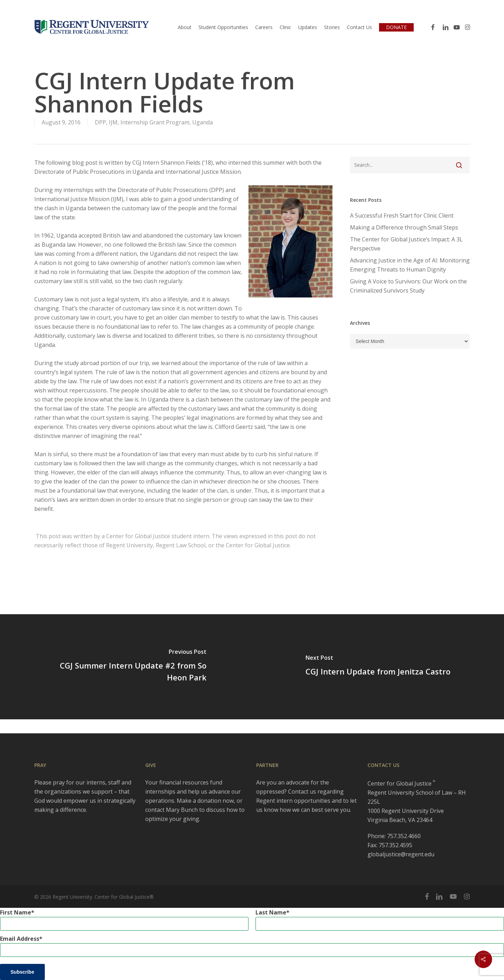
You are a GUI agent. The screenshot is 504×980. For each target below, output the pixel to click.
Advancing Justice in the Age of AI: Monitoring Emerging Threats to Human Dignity (410, 265)
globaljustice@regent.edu (401, 854)
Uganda (202, 122)
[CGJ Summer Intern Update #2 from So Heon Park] (126, 667)
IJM (113, 122)
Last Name (271, 912)
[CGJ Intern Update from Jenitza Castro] (378, 667)
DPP (100, 122)
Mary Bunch (182, 810)
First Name (16, 912)
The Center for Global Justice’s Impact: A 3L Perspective (406, 244)
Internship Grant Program (155, 122)
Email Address (20, 939)
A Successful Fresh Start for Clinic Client (402, 215)
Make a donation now (205, 801)
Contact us (302, 791)
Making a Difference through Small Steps (404, 227)
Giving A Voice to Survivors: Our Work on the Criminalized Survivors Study (408, 286)
